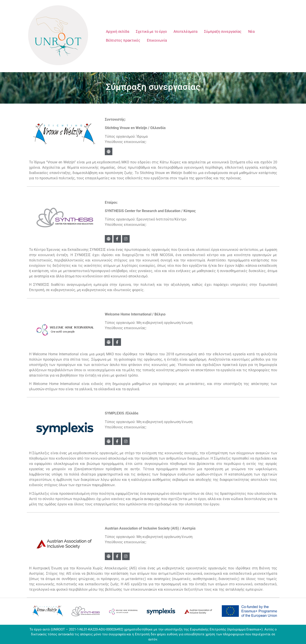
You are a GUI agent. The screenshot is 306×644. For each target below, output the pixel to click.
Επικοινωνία (157, 40)
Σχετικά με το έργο (151, 32)
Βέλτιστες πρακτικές (123, 40)
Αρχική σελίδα (118, 32)
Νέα (251, 32)
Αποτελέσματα (185, 32)
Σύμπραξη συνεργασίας (223, 32)
